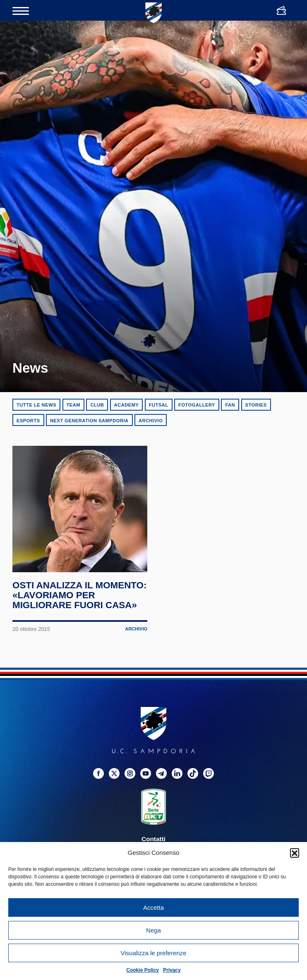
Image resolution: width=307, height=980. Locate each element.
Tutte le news (36, 405)
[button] (295, 853)
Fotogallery (197, 405)
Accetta (153, 907)
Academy (127, 405)
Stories (256, 405)
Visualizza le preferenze (154, 953)
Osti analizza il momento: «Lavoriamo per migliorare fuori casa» (71, 615)
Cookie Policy (143, 970)
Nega (153, 930)
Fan (230, 405)
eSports (28, 421)
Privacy (172, 970)
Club (97, 405)
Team (73, 405)
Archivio (151, 421)
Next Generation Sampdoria (89, 421)
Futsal (159, 405)
